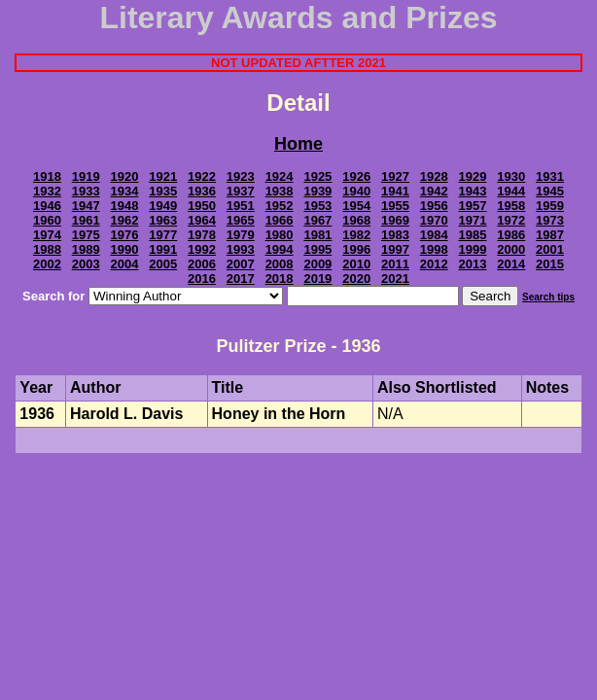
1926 (356, 176)
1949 (163, 206)
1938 (280, 191)
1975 (86, 235)
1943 (473, 191)
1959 (550, 206)
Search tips (548, 297)
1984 (434, 235)
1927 (395, 176)
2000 (511, 249)
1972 (511, 220)
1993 (241, 249)
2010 (356, 264)
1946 (47, 206)
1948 (125, 206)
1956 (434, 206)
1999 (473, 249)
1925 (317, 176)
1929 (473, 176)
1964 (202, 220)
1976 (125, 235)
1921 (163, 176)
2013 (473, 264)
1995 (317, 249)
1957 (473, 206)
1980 (280, 235)
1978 (202, 235)
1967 (317, 220)
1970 (434, 220)
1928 (434, 176)
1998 (434, 249)
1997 (395, 249)
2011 (395, 264)
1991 (163, 249)
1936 (202, 191)
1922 (202, 176)
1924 (280, 176)
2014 (511, 264)
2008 (280, 264)
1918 (47, 176)
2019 (317, 279)
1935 (163, 191)
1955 (395, 206)
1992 (202, 249)
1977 (163, 235)
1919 (86, 176)
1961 (86, 220)
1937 (241, 191)
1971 (473, 220)
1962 (125, 220)
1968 (356, 220)
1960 (47, 220)
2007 (241, 264)
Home (298, 144)
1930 (511, 176)
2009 (317, 264)
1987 (550, 235)
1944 (511, 191)
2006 (202, 264)
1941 (395, 191)
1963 (163, 220)
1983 (395, 235)
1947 (86, 206)
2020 (356, 279)
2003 (86, 264)
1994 (280, 249)
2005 (163, 264)
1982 (356, 235)
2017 (241, 279)
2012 (434, 264)
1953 (317, 206)
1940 (356, 191)
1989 (86, 249)
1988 (47, 249)
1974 (47, 235)
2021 (395, 279)
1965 (241, 220)
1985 (473, 235)
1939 (317, 191)
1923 (241, 176)
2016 (202, 279)
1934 (125, 191)
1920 (125, 176)
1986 (511, 235)
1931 (550, 176)
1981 (317, 235)
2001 (550, 249)
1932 (47, 191)
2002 (47, 264)
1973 (550, 220)
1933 (86, 191)
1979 (241, 235)
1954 (356, 206)
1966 (280, 220)
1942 (434, 191)
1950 (202, 206)
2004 (125, 264)
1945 (550, 191)
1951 (241, 206)
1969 (395, 220)
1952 (280, 206)
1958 (511, 206)
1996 (356, 249)
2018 (280, 279)
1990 (125, 249)
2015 (550, 264)
